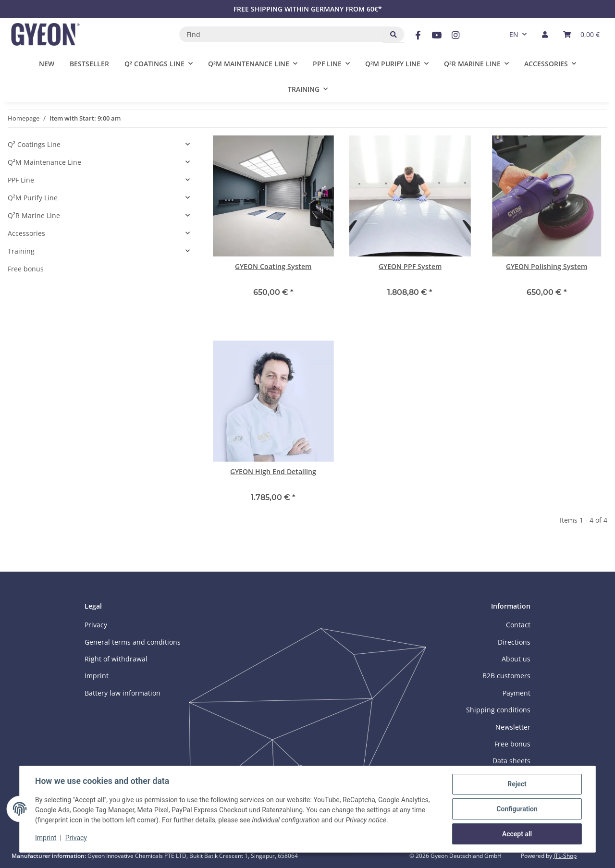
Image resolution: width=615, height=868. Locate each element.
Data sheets (511, 761)
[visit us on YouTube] (437, 35)
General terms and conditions (133, 642)
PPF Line (21, 180)
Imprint (46, 838)
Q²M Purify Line (33, 198)
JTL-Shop (565, 856)
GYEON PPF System (410, 266)
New (47, 64)
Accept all (517, 834)
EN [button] (514, 34)
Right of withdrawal (116, 659)
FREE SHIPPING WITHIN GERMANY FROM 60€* (308, 9)
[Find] (281, 34)
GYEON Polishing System (547, 266)
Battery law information (123, 693)
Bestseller (89, 64)
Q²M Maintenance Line (44, 162)
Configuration (517, 809)
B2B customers (506, 676)
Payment (517, 693)
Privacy (76, 838)
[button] (545, 34)
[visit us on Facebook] (418, 35)
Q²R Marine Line (34, 215)
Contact (518, 625)
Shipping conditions (498, 710)
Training (21, 251)
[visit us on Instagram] (456, 35)
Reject (517, 784)
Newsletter (513, 727)
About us (516, 659)
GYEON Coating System (273, 266)
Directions (514, 642)
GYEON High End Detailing (273, 471)
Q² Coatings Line (34, 144)
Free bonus (26, 269)
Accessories (26, 233)
